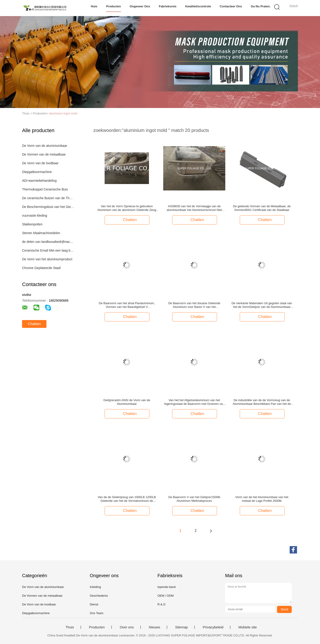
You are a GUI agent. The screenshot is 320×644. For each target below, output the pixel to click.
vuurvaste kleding (35, 216)
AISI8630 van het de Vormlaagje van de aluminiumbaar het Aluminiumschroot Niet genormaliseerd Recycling (194, 208)
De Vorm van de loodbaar (40, 163)
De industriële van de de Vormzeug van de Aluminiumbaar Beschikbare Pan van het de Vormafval (262, 402)
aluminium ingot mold (63, 113)
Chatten (34, 324)
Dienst (94, 604)
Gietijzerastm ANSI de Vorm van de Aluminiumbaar (127, 402)
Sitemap (181, 627)
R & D (161, 604)
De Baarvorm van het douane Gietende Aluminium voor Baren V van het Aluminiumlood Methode (194, 305)
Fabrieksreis (168, 6)
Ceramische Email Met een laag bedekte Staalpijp (48, 250)
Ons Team (96, 613)
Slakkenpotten (32, 224)
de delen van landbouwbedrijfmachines (48, 242)
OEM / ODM (166, 596)
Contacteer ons (231, 6)
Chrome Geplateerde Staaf (41, 268)
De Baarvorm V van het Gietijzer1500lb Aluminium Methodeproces (194, 499)
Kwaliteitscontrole (198, 6)
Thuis (70, 627)
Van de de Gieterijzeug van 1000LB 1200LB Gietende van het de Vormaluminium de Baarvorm (127, 499)
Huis (94, 6)
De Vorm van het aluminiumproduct (47, 259)
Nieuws (154, 627)
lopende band (167, 587)
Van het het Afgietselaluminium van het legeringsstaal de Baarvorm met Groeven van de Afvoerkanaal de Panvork (194, 402)
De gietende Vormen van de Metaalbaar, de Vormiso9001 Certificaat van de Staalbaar (262, 208)
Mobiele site (248, 627)
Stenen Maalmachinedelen (41, 233)
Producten (113, 6)
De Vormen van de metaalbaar (44, 154)
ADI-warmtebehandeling (39, 181)
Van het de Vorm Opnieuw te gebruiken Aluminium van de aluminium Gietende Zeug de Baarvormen (127, 208)
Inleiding (95, 587)
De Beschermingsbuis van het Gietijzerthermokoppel (48, 207)
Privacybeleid (213, 627)
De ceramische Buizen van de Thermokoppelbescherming (48, 198)
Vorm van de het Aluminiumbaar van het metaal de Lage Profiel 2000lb (262, 499)
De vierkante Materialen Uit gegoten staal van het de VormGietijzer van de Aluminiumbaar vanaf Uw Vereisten (262, 305)
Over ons (127, 627)
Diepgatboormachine (37, 172)
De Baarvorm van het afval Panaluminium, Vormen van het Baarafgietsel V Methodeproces (127, 305)
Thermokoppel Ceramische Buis (45, 189)
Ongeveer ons (140, 6)
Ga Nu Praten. (261, 6)
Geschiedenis (99, 596)
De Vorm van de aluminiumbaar (45, 146)
